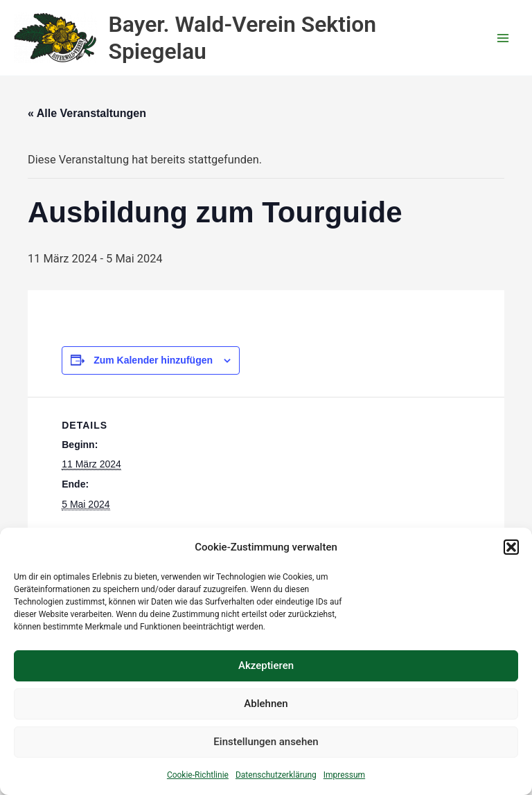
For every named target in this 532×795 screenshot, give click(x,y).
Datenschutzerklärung (276, 775)
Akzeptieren (266, 666)
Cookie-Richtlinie (198, 775)
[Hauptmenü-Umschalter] (503, 38)
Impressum (344, 775)
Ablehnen (266, 704)
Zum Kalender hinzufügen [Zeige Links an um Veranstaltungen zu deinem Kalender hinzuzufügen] (153, 360)
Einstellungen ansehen (266, 742)
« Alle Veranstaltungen (87, 113)
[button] (511, 547)
